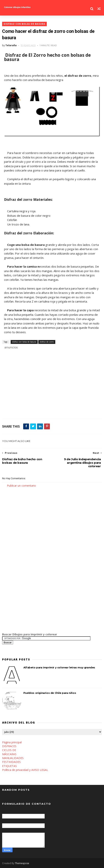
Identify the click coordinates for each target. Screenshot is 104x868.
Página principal (12, 742)
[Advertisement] (47, 354)
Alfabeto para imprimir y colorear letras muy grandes (59, 668)
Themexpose (22, 863)
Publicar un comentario (21, 486)
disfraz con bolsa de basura (24, 24)
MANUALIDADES (13, 758)
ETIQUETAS (9, 766)
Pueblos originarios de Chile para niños (50, 693)
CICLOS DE (9, 750)
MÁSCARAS (9, 754)
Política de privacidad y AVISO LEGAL (25, 770)
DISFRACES (9, 746)
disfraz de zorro (47, 342)
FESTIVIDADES (11, 762)
